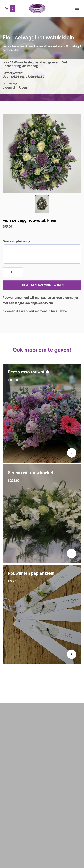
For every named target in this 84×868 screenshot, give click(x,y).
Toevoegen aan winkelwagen (42, 285)
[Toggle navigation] (77, 8)
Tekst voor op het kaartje (17, 241)
